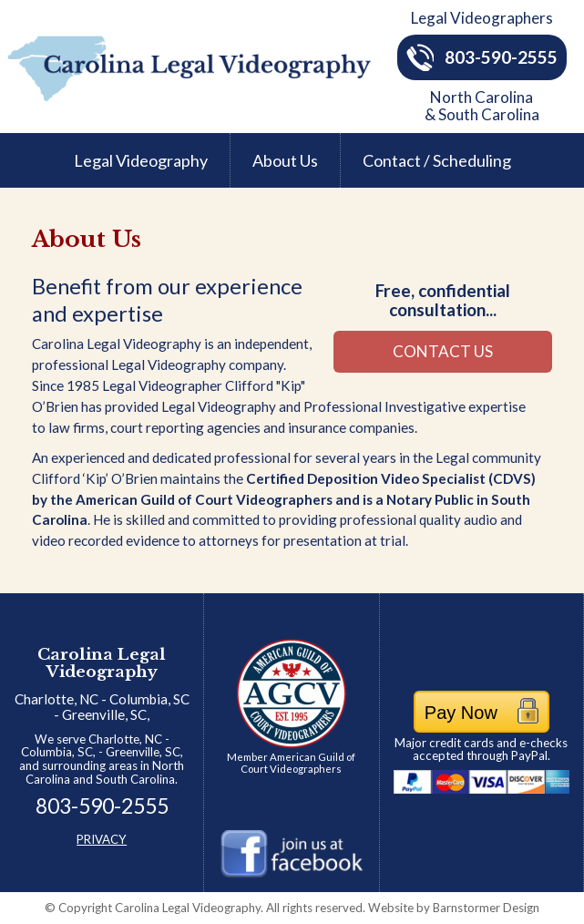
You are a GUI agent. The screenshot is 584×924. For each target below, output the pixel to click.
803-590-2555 (482, 57)
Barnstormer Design (454, 908)
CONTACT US (443, 351)
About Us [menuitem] (285, 160)
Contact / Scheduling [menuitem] (437, 160)
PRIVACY (102, 839)
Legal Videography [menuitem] (141, 160)
